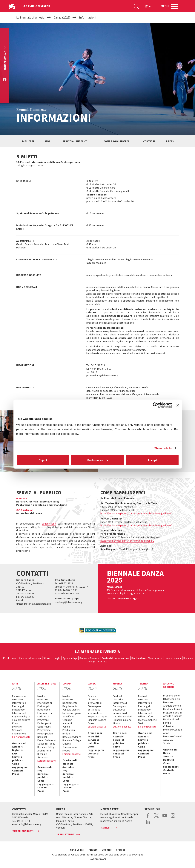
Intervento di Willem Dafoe (145, 715)
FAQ (14, 754)
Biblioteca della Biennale (172, 701)
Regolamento (70, 703)
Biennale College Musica (122, 722)
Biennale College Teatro (148, 722)
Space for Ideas (46, 744)
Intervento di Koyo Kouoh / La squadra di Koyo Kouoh (21, 718)
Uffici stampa (65, 834)
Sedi (47, 141)
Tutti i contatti (23, 831)
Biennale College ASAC (173, 731)
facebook (148, 817)
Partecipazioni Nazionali (45, 735)
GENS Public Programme (44, 728)
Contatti (149, 141)
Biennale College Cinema (72, 742)
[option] (98, 631)
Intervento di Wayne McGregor (97, 715)
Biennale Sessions (17, 728)
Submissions (19, 733)
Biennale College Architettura (47, 749)
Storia (47, 658)
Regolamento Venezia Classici (71, 708)
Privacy (93, 850)
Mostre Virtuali (171, 719)
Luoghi (56, 658)
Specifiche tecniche (68, 718)
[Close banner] (178, 405)
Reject (43, 460)
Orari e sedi (19, 743)
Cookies (107, 850)
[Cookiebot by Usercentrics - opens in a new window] (155, 405)
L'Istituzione (10, 658)
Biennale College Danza (97, 722)
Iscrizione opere (72, 713)
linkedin (148, 824)
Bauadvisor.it (49, 524)
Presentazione (171, 696)
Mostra (41, 696)
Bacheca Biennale (89, 658)
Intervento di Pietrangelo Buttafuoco (19, 706)
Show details (163, 448)
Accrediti (18, 747)
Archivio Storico (172, 706)
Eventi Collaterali (47, 740)
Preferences (98, 460)
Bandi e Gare (139, 658)
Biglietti (28, 141)
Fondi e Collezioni (169, 724)
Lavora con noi (173, 658)
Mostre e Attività (173, 709)
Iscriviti (106, 828)
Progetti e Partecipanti (44, 722)
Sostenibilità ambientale (115, 658)
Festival (92, 696)
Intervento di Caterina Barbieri (122, 715)
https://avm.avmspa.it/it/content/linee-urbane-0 (127, 541)
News (166, 753)
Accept (152, 460)
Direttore (43, 699)
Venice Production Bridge (69, 730)
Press (170, 141)
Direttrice (17, 699)
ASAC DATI (169, 740)
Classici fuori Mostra (70, 749)
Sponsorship (70, 658)
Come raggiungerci (116, 141)
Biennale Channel (173, 736)
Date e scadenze (72, 737)
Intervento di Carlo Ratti (45, 715)
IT (148, 6)
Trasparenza (155, 658)
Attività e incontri (173, 716)
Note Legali (77, 850)
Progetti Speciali (173, 713)
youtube (165, 817)
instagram (173, 817)
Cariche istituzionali (30, 658)
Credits (120, 850)
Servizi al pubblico (75, 141)
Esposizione (19, 696)
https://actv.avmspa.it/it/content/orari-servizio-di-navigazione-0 (136, 513)
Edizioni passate (21, 737)
